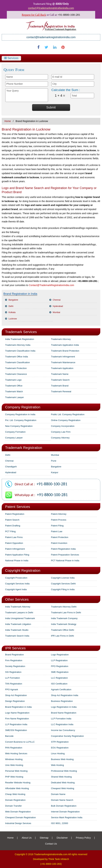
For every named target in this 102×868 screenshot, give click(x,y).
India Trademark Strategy (64, 624)
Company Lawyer (14, 438)
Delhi (11, 306)
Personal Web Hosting (16, 771)
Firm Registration (14, 660)
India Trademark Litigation (18, 624)
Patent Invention (59, 543)
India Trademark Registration (20, 339)
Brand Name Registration (64, 713)
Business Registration (62, 701)
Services (11, 58)
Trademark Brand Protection (65, 351)
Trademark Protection (16, 368)
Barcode (9, 736)
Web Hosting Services (16, 753)
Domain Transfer (13, 806)
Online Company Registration (66, 420)
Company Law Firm (61, 432)
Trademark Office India (16, 357)
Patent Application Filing (17, 555)
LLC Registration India (62, 724)
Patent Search (12, 520)
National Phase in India (17, 561)
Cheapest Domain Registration (21, 817)
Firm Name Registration (17, 719)
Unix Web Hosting (14, 765)
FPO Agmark (12, 689)
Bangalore (13, 300)
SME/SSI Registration (16, 730)
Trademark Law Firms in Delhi (66, 613)
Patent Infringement (15, 549)
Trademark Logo (13, 380)
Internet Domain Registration (65, 812)
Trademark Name (60, 374)
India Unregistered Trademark (20, 618)
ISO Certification (59, 684)
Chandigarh (11, 467)
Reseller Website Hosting (18, 783)
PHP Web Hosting (14, 777)
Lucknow (13, 319)
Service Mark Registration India (67, 817)
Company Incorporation (63, 426)
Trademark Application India (65, 345)
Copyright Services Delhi (63, 584)
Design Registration (15, 701)
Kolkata (12, 312)
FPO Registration (60, 666)
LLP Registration (59, 660)
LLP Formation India (61, 719)
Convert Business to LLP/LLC (20, 742)
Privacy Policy (83, 838)
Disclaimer (62, 838)
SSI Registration (13, 672)
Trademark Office (14, 386)
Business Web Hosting (62, 759)
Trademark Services (21, 332)
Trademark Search (60, 380)
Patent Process (59, 520)
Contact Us (51, 844)
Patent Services (18, 507)
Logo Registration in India (64, 707)
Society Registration (15, 666)
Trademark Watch (14, 391)
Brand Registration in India (18, 707)
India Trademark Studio (17, 630)
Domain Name (58, 794)
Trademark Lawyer (14, 397)
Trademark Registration (24, 448)
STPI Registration (60, 742)
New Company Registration (19, 426)
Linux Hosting (58, 753)
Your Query (27, 95)
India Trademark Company (64, 618)
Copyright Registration (23, 570)
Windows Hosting (14, 759)
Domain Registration (15, 800)
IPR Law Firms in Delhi (63, 636)
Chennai (57, 300)
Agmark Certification (61, 689)
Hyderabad (58, 306)
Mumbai (57, 312)
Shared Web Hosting (61, 777)
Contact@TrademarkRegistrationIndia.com (52, 285)
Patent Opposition (14, 543)
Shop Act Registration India (65, 695)
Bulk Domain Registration (64, 806)
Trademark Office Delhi (63, 630)
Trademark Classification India (20, 351)
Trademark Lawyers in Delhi (19, 613)
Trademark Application (62, 368)
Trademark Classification (18, 362)
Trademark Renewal (61, 391)
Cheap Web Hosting (15, 794)
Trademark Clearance (16, 374)
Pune (54, 461)
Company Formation (15, 432)
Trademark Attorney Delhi (64, 607)
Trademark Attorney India (18, 345)
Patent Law (57, 531)
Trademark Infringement (63, 357)
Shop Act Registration (16, 695)
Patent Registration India (63, 549)
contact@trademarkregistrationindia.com (51, 8)
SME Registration (60, 672)
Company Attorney (60, 438)
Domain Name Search (62, 800)
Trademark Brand (60, 386)
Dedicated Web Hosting (63, 783)
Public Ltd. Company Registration (68, 414)
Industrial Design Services (18, 823)
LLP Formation (12, 678)
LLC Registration (59, 678)
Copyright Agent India (16, 589)
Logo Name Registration (17, 713)
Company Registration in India (20, 414)
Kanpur (55, 472)
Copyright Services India (17, 584)
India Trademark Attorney (18, 607)
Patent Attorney (59, 514)
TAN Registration (14, 684)
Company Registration (23, 407)
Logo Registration (60, 655)
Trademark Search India (17, 636)
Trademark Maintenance (63, 362)
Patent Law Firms (14, 537)
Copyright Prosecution (16, 578)
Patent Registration (15, 514)
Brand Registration (14, 655)
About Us (27, 838)
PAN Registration (14, 748)
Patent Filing (57, 526)
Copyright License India (63, 578)
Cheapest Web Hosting (63, 788)
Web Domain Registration (18, 812)
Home (8, 121)
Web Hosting (57, 765)
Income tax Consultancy (63, 730)
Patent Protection (60, 537)
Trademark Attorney (61, 339)
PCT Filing (10, 531)
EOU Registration (60, 748)
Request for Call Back (34, 15)
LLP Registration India (16, 724)
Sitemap (44, 838)
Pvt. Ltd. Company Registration (21, 420)
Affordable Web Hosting (17, 788)
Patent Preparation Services (65, 555)
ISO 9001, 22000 (60, 823)
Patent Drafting (13, 526)
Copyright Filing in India (63, 589)
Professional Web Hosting (64, 771)
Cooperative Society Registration (67, 736)
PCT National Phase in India (65, 561)
